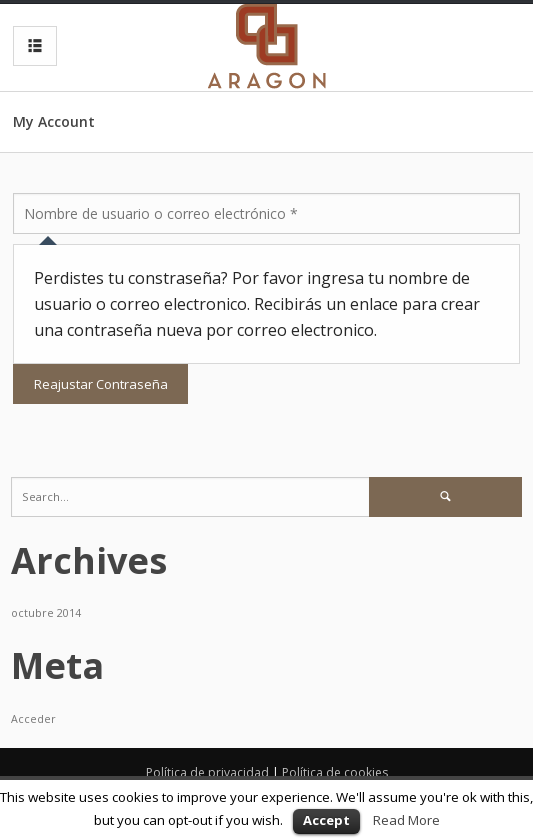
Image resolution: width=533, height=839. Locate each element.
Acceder (33, 719)
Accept (326, 820)
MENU (30, 46)
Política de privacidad (207, 772)
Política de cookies (335, 772)
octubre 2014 (46, 613)
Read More (406, 820)
